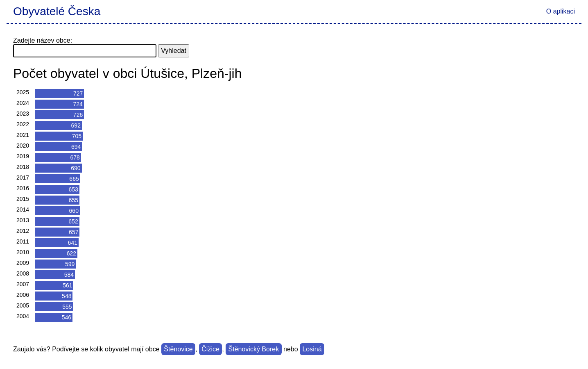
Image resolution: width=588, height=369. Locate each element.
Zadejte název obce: (43, 40)
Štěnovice (178, 349)
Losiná (312, 349)
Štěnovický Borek (254, 349)
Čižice (210, 349)
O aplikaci (561, 11)
